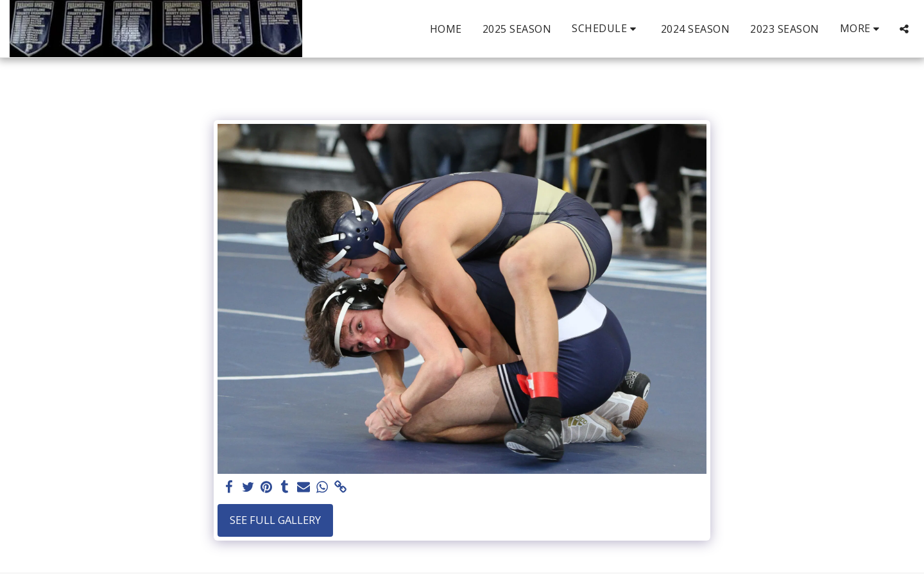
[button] (606, 29)
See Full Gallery (275, 520)
